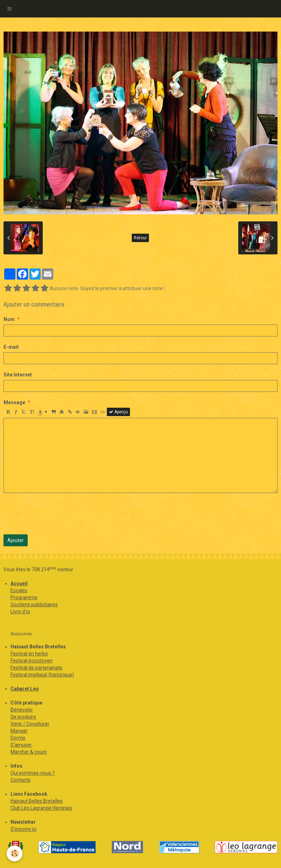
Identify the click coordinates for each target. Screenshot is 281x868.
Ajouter (16, 540)
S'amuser (21, 745)
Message (14, 402)
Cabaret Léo (25, 689)
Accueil (19, 583)
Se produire (23, 717)
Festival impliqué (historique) (42, 675)
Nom (9, 319)
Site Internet (18, 375)
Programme (24, 597)
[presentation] (57, 514)
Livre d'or (20, 612)
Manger (19, 731)
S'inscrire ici (23, 829)
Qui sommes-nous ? (33, 773)
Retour (140, 238)
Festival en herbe (29, 654)
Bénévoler (22, 710)
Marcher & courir (29, 752)
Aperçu (118, 412)
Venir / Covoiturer (30, 724)
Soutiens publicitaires (34, 605)
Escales (19, 590)
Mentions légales (21, 633)
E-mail (11, 347)
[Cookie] (15, 853)
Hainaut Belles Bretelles (37, 801)
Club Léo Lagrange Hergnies (41, 808)
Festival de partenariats (36, 668)
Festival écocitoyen (32, 661)
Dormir (18, 738)
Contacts (20, 780)
